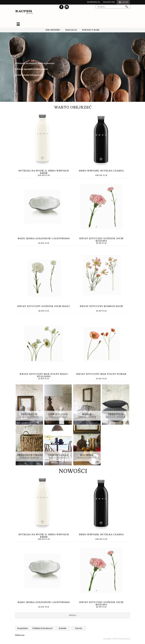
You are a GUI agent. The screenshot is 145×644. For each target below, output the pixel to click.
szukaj (127, 7)
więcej (73, 615)
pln (123, 3)
